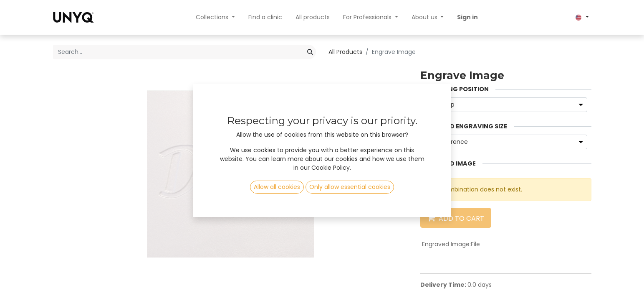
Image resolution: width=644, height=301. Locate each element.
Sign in (467, 17)
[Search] (310, 52)
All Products (345, 52)
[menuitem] (265, 17)
